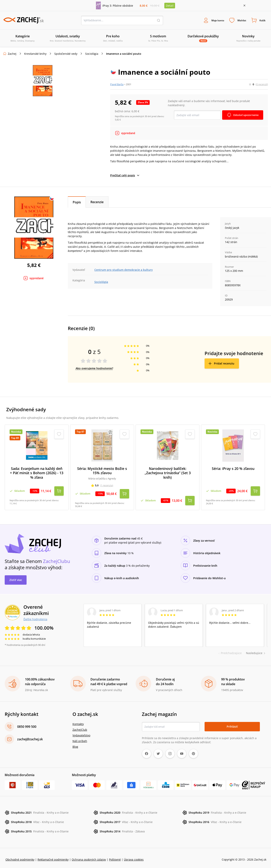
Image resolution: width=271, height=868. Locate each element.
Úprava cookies (134, 856)
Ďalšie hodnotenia (35, 616)
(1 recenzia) (107, 486)
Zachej (12, 54)
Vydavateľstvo (81, 732)
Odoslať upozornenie (244, 115)
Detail (170, 6)
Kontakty (78, 721)
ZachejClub (80, 727)
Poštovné (115, 856)
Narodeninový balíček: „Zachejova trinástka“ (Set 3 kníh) (168, 473)
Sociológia (92, 54)
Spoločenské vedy (66, 54)
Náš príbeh (80, 738)
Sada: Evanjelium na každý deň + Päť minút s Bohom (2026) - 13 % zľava (37, 473)
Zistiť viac (16, 577)
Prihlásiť (232, 723)
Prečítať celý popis (125, 176)
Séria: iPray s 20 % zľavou (233, 469)
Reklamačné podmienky (53, 856)
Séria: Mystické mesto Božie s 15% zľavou (102, 471)
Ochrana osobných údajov (89, 856)
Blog (75, 744)
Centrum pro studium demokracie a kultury (124, 270)
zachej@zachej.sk (30, 736)
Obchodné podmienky (20, 856)
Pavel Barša (117, 85)
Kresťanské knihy (35, 54)
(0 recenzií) (262, 85)
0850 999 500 (27, 723)
